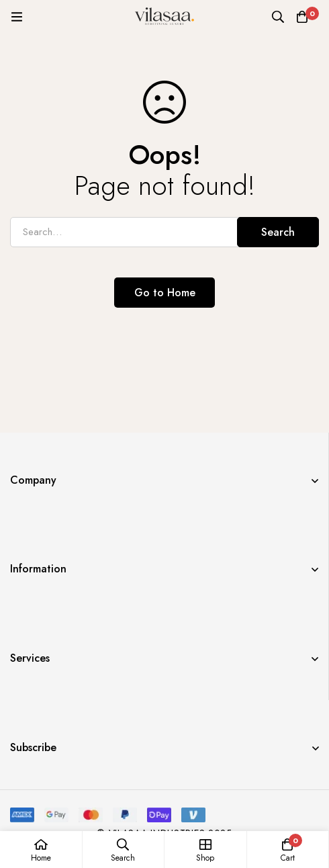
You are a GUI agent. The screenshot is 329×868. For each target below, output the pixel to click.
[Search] (278, 17)
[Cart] (302, 17)
